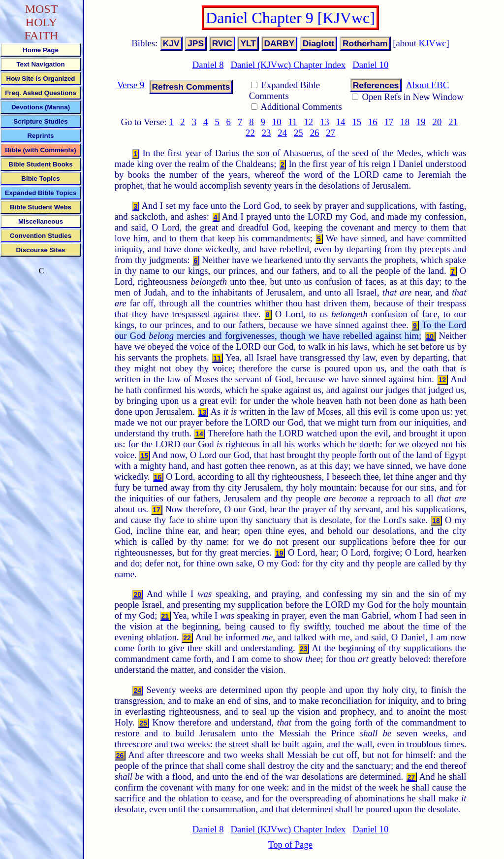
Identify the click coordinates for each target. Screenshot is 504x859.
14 (341, 122)
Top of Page (290, 844)
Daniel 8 (208, 65)
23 (267, 133)
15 (357, 122)
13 (325, 122)
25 (299, 133)
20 (437, 122)
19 (421, 122)
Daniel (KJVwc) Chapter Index (288, 65)
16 (373, 122)
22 (250, 133)
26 (315, 133)
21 (453, 122)
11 (293, 122)
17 (389, 122)
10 (277, 122)
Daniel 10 (370, 65)
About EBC (428, 85)
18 (405, 122)
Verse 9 (131, 85)
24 (282, 133)
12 (308, 122)
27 (331, 133)
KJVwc (433, 43)
